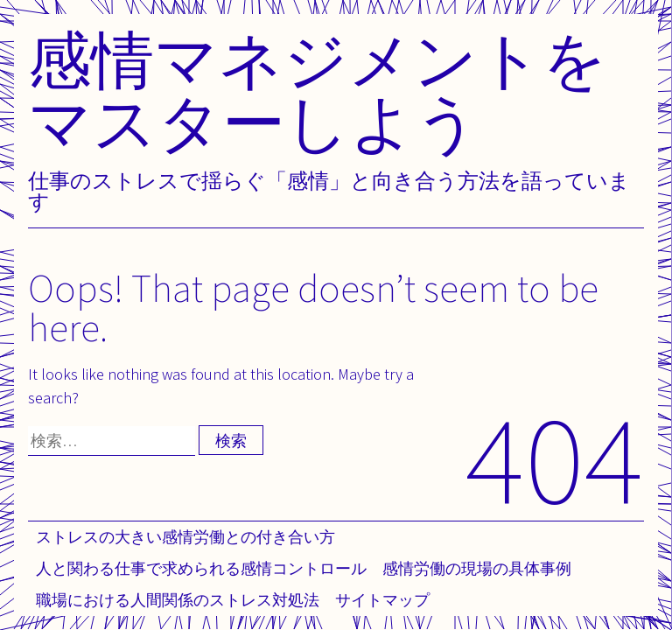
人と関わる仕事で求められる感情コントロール (201, 568)
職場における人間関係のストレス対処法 (178, 600)
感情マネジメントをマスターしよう (318, 91)
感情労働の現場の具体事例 (477, 568)
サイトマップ (382, 600)
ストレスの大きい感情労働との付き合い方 (185, 537)
